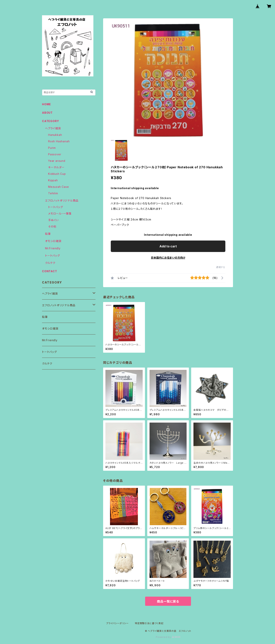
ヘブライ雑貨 (53, 128)
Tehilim (53, 193)
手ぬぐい (53, 220)
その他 (52, 226)
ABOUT (47, 113)
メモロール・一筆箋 (60, 213)
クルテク (50, 263)
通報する (221, 267)
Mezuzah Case (59, 187)
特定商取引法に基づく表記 (149, 623)
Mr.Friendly (53, 248)
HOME (47, 104)
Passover (55, 154)
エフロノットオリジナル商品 (62, 200)
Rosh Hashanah (59, 141)
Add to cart (168, 246)
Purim (52, 148)
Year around (57, 161)
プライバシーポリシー (117, 623)
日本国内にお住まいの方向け (168, 258)
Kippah (53, 180)
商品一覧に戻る (168, 601)
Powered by (168, 637)
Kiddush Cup (57, 174)
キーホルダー (56, 167)
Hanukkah (55, 135)
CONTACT (50, 271)
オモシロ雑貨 (53, 241)
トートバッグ (56, 207)
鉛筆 (48, 234)
